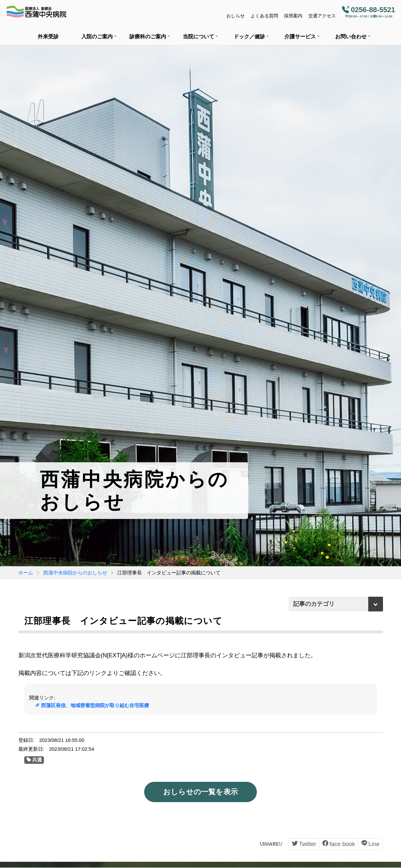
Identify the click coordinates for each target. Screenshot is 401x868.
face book (342, 844)
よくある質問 (264, 16)
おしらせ (236, 16)
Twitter (307, 844)
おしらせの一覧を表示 (200, 792)
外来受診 (48, 37)
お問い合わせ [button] (351, 37)
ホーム (26, 573)
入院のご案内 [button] (97, 37)
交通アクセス (322, 16)
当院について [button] (199, 37)
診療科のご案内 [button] (148, 37)
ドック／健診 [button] (249, 37)
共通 (37, 760)
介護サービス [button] (300, 37)
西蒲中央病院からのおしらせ (75, 573)
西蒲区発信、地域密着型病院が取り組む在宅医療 (95, 705)
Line (374, 844)
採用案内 (293, 16)
